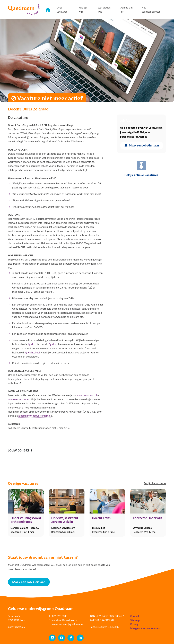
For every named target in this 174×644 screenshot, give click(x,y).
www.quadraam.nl (87, 395)
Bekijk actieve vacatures (141, 169)
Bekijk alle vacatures (155, 483)
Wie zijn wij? (83, 10)
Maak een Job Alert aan (142, 145)
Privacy (134, 624)
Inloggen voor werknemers (145, 628)
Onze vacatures (62, 10)
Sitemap (135, 620)
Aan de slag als (127, 10)
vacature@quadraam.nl (65, 620)
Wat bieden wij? (104, 10)
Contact (135, 616)
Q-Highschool (33, 353)
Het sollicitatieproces (151, 10)
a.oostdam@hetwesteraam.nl (35, 416)
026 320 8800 (60, 616)
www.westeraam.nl (19, 399)
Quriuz (32, 344)
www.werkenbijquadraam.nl (68, 624)
